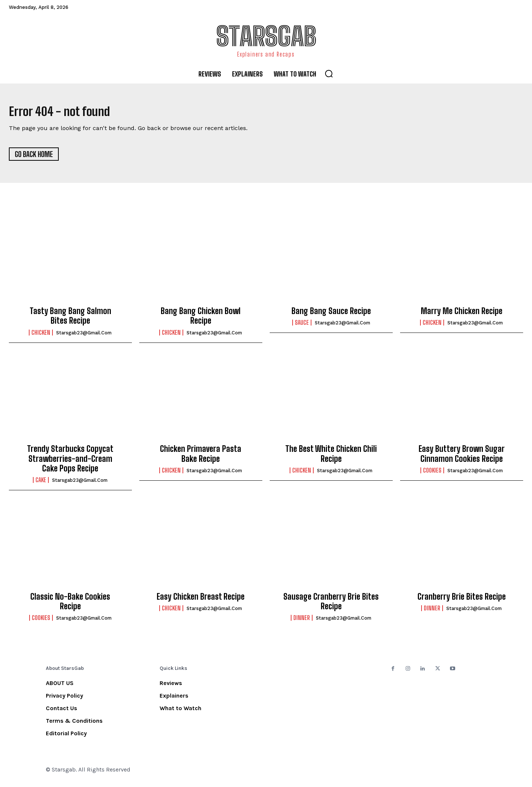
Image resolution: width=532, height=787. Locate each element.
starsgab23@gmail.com (84, 336)
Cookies (432, 474)
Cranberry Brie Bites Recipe (462, 600)
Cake (41, 484)
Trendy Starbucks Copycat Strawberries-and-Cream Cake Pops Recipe (70, 462)
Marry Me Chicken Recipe (462, 315)
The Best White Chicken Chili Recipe (331, 457)
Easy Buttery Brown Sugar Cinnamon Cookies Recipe (462, 457)
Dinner (302, 621)
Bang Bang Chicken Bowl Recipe (201, 319)
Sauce (302, 326)
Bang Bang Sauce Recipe (331, 315)
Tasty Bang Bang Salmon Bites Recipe (70, 319)
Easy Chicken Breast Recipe (201, 600)
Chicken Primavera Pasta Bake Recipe (201, 457)
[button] (329, 74)
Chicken (41, 336)
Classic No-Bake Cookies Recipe (70, 605)
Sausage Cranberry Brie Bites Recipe (331, 605)
